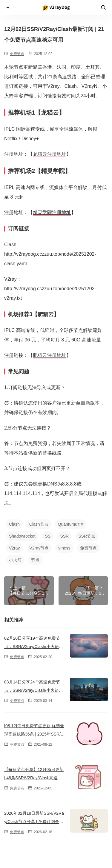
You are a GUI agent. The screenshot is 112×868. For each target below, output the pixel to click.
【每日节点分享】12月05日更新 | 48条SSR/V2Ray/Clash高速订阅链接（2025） (34, 778)
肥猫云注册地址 (50, 355)
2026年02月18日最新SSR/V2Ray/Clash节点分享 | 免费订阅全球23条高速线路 (34, 822)
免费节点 (17, 54)
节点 (35, 560)
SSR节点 (87, 536)
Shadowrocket (22, 536)
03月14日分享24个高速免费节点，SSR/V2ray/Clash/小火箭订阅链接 (34, 690)
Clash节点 (39, 524)
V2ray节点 (39, 548)
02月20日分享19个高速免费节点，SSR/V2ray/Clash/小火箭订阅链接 (34, 647)
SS (48, 536)
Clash (14, 524)
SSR (64, 536)
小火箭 (15, 560)
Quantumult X (71, 524)
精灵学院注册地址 (52, 212)
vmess (64, 548)
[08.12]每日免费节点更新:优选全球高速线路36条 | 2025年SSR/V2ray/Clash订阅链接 (34, 734)
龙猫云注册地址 (50, 154)
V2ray (14, 548)
